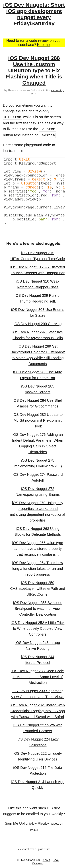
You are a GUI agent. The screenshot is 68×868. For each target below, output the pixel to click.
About (46, 860)
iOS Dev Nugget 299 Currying (38, 324)
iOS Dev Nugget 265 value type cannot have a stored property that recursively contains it (38, 549)
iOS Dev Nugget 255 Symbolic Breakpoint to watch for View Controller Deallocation (38, 609)
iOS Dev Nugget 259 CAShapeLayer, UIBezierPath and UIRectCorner (38, 589)
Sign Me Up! (15, 823)
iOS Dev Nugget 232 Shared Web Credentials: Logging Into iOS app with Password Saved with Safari (38, 711)
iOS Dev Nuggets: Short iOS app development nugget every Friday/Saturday (34, 14)
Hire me (43, 45)
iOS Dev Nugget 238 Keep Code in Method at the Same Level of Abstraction (38, 677)
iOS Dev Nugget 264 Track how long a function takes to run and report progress (38, 569)
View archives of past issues (34, 849)
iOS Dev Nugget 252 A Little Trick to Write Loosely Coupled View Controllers (38, 628)
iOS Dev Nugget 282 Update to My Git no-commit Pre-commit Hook (38, 420)
